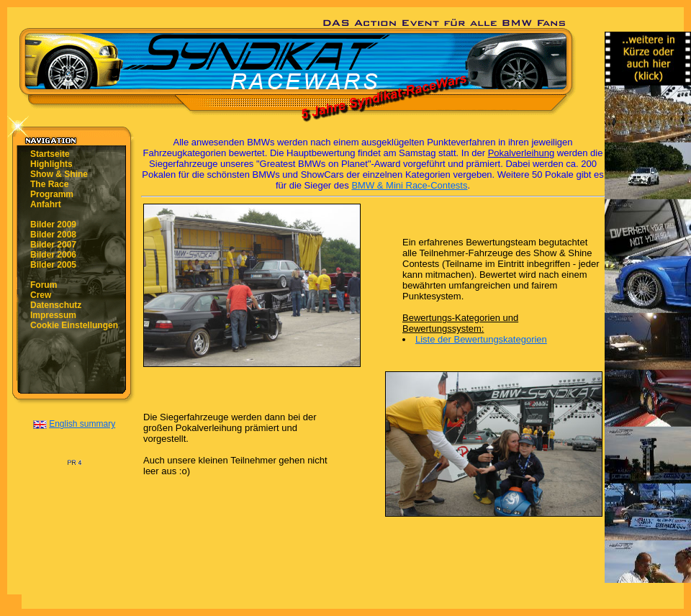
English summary (82, 424)
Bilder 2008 (53, 235)
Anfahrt (46, 204)
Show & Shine (59, 174)
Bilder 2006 (53, 255)
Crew (41, 295)
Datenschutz (56, 305)
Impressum (53, 315)
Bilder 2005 (53, 265)
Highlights (51, 164)
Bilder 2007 (53, 245)
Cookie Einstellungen (74, 325)
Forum (44, 285)
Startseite (50, 154)
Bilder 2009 (53, 225)
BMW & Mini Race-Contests (409, 185)
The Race (49, 184)
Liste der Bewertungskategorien (481, 339)
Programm (52, 194)
